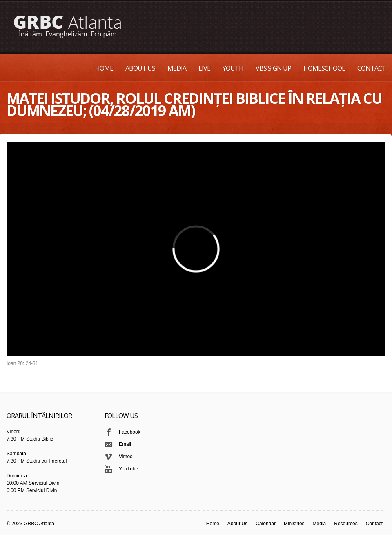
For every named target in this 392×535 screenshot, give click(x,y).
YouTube (128, 469)
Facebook (130, 432)
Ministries (294, 524)
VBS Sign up (273, 68)
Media (177, 68)
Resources (346, 524)
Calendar (266, 524)
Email (125, 444)
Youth (233, 68)
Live (204, 68)
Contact (372, 68)
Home (104, 68)
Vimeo (126, 457)
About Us (140, 68)
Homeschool (324, 68)
